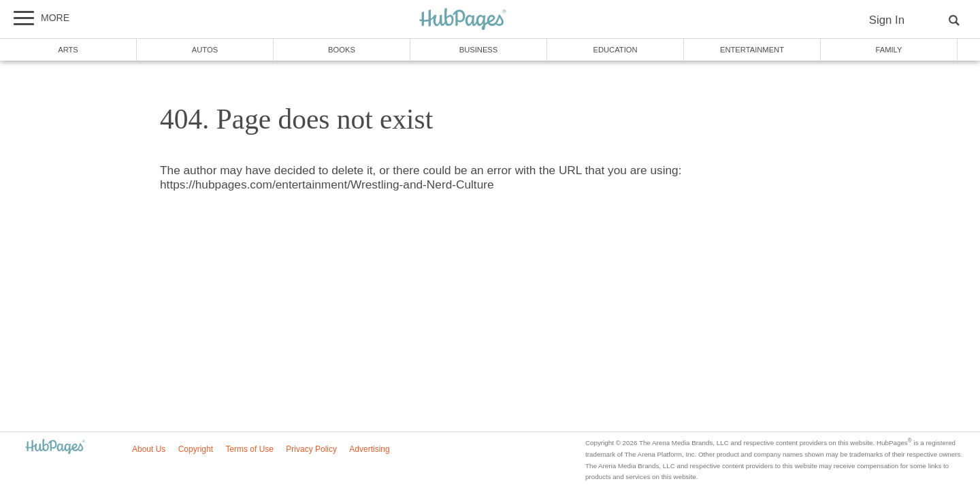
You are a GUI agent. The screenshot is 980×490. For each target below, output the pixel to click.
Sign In (887, 20)
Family (889, 50)
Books (342, 50)
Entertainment (752, 50)
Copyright (196, 449)
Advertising (369, 449)
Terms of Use (249, 449)
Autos (205, 50)
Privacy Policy (311, 449)
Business (479, 50)
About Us (149, 449)
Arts (68, 50)
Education (615, 50)
